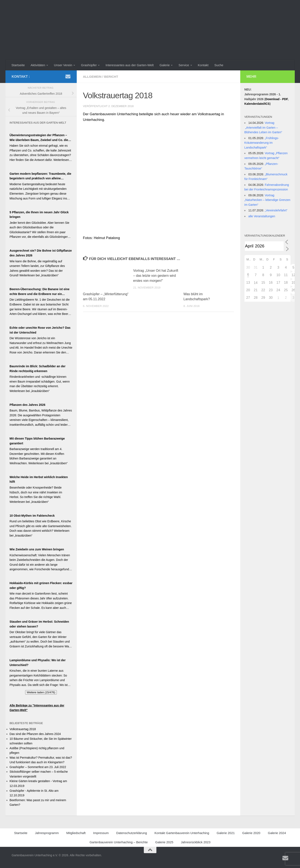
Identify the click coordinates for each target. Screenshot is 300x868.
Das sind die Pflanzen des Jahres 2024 (35, 734)
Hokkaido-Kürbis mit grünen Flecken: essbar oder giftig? (41, 585)
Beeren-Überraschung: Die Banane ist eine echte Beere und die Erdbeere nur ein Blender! (40, 292)
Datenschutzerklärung (132, 833)
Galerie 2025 (164, 842)
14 (256, 283)
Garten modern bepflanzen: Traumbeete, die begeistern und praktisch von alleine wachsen (40, 176)
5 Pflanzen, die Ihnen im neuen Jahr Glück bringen (39, 215)
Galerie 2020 (251, 833)
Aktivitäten (38, 65)
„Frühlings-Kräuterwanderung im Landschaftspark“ (262, 143)
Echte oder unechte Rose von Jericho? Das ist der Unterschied (40, 330)
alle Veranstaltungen (262, 216)
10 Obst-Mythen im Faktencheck (32, 516)
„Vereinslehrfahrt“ (276, 210)
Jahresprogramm (47, 833)
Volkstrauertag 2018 (23, 729)
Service (184, 65)
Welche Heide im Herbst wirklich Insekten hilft (39, 479)
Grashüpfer (89, 65)
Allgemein (92, 77)
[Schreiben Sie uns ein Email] (68, 76)
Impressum (101, 833)
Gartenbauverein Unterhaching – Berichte (119, 842)
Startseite (18, 65)
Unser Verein (63, 65)
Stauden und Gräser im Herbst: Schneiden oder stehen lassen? (39, 624)
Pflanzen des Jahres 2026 (28, 405)
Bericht (111, 77)
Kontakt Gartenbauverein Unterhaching (182, 833)
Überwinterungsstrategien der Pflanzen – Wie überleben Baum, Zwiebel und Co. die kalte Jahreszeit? (39, 138)
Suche (219, 65)
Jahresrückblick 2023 (196, 842)
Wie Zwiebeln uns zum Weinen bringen (37, 549)
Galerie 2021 (226, 833)
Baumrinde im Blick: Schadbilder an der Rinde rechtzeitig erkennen (38, 369)
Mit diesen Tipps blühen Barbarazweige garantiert (37, 441)
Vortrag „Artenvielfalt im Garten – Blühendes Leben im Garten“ (263, 127)
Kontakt (203, 65)
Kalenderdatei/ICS (257, 104)
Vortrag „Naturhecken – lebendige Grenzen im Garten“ (267, 200)
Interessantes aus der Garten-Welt (129, 65)
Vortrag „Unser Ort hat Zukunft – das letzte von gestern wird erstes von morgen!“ (156, 276)
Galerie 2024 (277, 833)
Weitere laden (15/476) (41, 692)
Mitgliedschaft (76, 833)
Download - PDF (277, 99)
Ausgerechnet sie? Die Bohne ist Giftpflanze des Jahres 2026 (41, 253)
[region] (158, 176)
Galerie (165, 65)
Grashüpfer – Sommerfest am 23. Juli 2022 (38, 767)
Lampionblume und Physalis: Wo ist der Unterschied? (38, 663)
